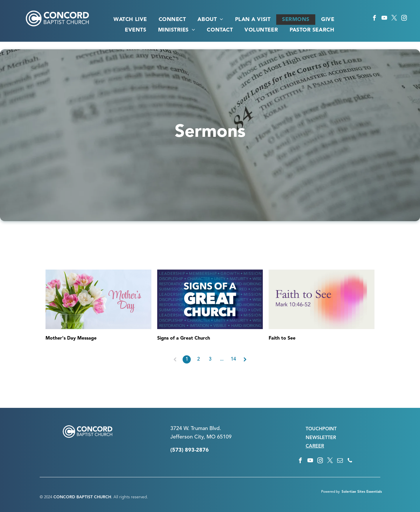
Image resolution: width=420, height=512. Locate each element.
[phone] (350, 461)
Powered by (330, 492)
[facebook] (374, 19)
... (222, 359)
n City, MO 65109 (211, 437)
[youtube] (384, 19)
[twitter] (394, 19)
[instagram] (404, 19)
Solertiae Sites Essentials (362, 492)
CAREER (315, 446)
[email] (340, 461)
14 (233, 359)
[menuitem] (130, 20)
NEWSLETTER (321, 438)
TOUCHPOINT (321, 429)
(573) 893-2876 (190, 450)
